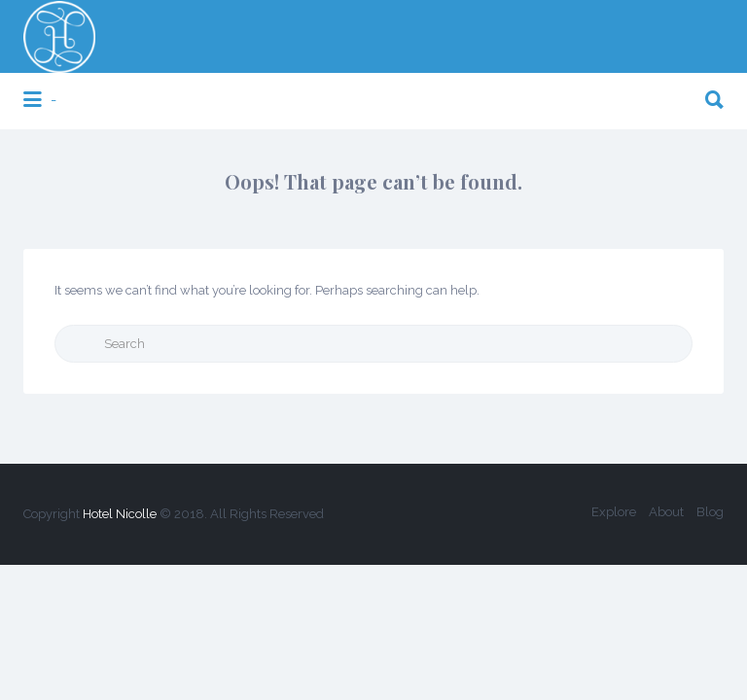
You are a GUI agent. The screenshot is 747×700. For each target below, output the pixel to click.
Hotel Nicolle (120, 514)
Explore (614, 512)
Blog (710, 512)
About (666, 512)
